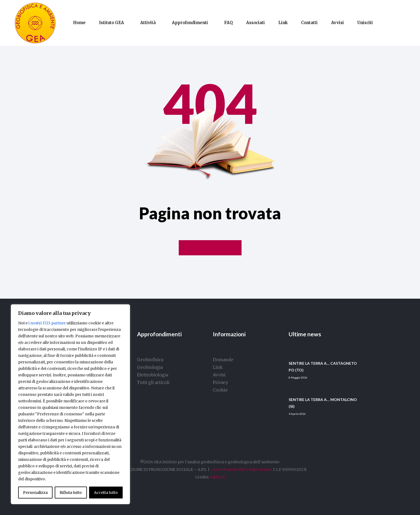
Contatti (309, 23)
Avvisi (338, 23)
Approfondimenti (190, 23)
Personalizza (35, 493)
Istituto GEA (112, 23)
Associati (255, 23)
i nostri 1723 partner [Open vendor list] (47, 323)
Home (79, 23)
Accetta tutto (106, 493)
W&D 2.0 (217, 477)
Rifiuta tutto (71, 493)
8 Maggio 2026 (298, 377)
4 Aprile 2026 (297, 414)
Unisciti (365, 23)
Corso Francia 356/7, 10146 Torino (242, 470)
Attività (148, 23)
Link (283, 23)
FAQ (228, 23)
